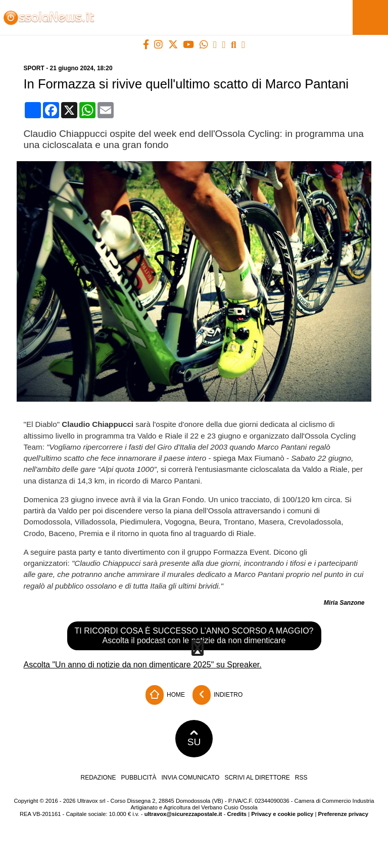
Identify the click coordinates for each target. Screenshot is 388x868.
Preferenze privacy (343, 814)
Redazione (98, 778)
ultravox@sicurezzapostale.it (183, 814)
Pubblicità (139, 778)
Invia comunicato (191, 778)
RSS (301, 778)
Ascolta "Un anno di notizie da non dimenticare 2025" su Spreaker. (143, 665)
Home (165, 695)
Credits (237, 814)
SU (194, 739)
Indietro (218, 695)
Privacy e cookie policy (282, 814)
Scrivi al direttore (257, 778)
